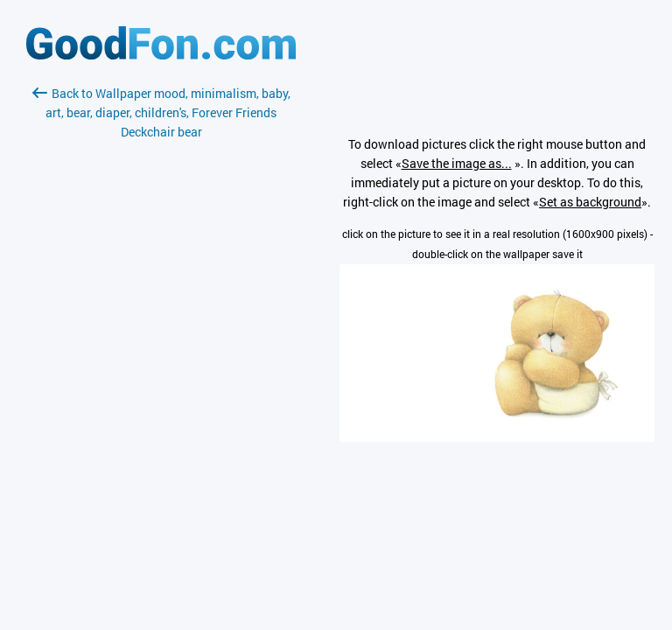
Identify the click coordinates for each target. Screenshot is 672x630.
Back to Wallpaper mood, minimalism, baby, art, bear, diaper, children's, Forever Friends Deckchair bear (161, 112)
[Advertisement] (161, 349)
